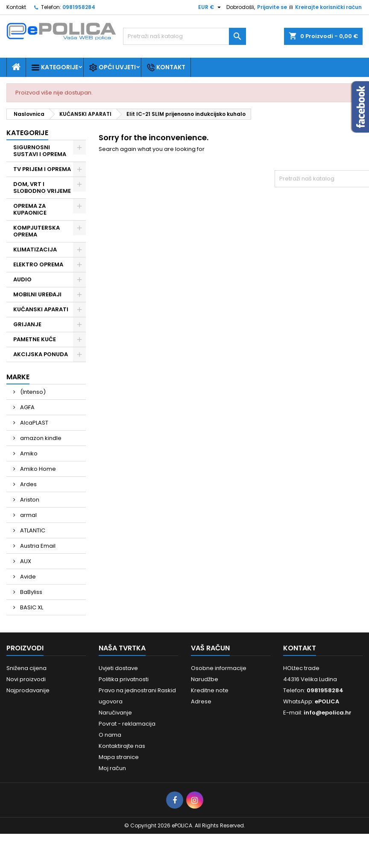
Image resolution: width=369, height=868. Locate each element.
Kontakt (16, 7)
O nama (110, 735)
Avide (27, 577)
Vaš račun (210, 648)
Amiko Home (37, 469)
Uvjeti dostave (118, 668)
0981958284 (79, 7)
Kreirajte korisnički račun (328, 7)
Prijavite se (272, 7)
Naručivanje (115, 713)
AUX (25, 561)
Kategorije (55, 67)
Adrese (201, 701)
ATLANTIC (32, 530)
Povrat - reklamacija (127, 724)
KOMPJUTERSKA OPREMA (37, 231)
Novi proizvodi (26, 679)
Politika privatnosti (124, 679)
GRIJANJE (27, 324)
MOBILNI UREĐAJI (37, 294)
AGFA (27, 407)
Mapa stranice (119, 757)
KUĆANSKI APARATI (41, 309)
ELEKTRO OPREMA (38, 264)
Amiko (28, 453)
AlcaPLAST (34, 423)
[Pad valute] (211, 7)
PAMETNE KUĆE (35, 339)
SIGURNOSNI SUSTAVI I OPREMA (40, 151)
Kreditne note (210, 690)
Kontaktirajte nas (122, 746)
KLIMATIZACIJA (35, 249)
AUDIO (22, 279)
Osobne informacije (219, 668)
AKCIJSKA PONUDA (41, 354)
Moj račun (112, 768)
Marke (18, 377)
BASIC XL (31, 607)
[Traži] (184, 36)
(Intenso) (32, 392)
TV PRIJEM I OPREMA (42, 169)
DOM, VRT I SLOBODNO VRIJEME (42, 187)
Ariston (29, 500)
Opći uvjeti (112, 67)
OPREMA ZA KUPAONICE (30, 209)
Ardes (28, 484)
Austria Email (37, 546)
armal (28, 515)
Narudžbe (205, 679)
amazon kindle (40, 438)
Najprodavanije (28, 690)
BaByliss (31, 592)
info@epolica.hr (328, 713)
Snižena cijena (26, 668)
